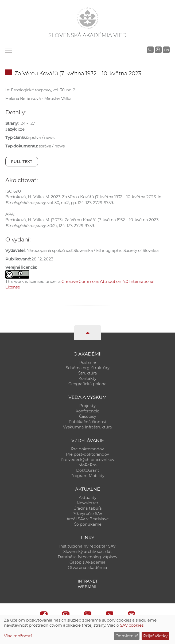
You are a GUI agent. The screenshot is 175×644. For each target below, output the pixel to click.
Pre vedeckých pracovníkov (87, 460)
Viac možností (18, 636)
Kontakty (87, 378)
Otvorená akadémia (87, 568)
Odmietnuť (127, 636)
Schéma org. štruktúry (88, 368)
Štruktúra (88, 373)
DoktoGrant (88, 470)
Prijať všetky (155, 636)
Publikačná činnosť (87, 422)
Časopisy (88, 416)
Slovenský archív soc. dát (88, 552)
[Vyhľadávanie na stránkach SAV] (150, 50)
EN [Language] (166, 50)
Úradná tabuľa (88, 508)
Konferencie (87, 411)
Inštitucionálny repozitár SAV (87, 546)
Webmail (88, 587)
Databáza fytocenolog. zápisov (87, 557)
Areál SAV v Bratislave (88, 519)
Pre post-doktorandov (87, 454)
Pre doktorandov (87, 449)
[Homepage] (88, 18)
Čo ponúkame (88, 524)
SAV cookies (132, 625)
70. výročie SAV (88, 514)
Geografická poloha (87, 384)
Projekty (87, 406)
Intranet (88, 581)
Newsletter (87, 503)
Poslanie (88, 362)
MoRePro (87, 465)
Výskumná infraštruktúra (87, 427)
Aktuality (88, 498)
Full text (22, 161)
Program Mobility (87, 476)
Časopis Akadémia (87, 562)
